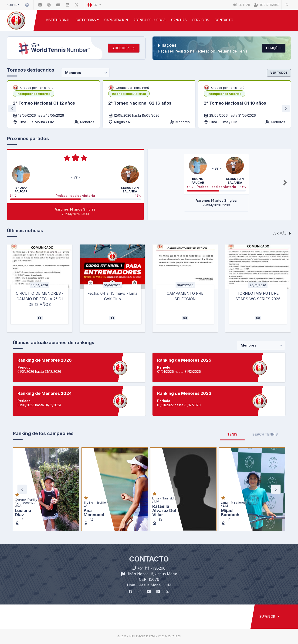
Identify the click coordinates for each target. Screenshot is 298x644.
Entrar (242, 5)
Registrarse (267, 5)
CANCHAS (179, 20)
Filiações (274, 48)
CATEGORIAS (86, 20)
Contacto (224, 20)
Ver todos (279, 73)
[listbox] (34, 94)
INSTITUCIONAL (58, 20)
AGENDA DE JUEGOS (149, 20)
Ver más (282, 233)
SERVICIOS (201, 20)
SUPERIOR (269, 616)
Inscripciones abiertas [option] (34, 94)
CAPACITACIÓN (116, 20)
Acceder (124, 48)
